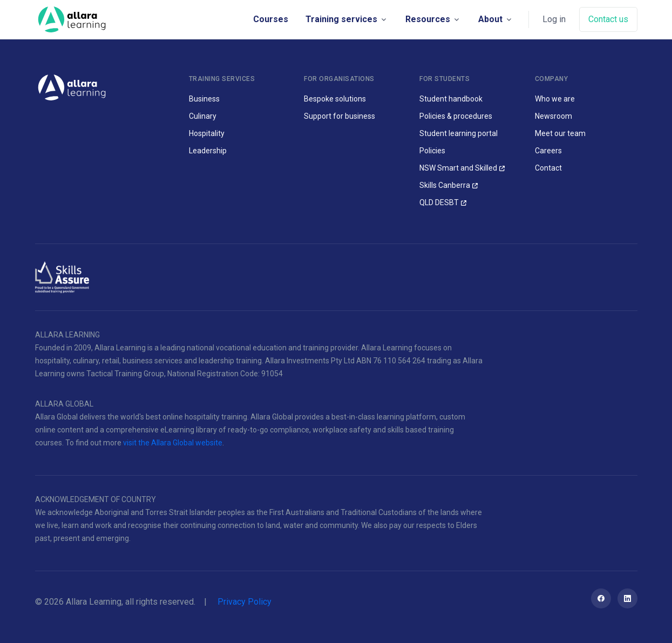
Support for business (340, 116)
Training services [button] (341, 19)
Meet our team (560, 133)
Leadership (208, 151)
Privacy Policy (245, 602)
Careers (548, 151)
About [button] (490, 19)
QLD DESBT (439, 202)
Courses (271, 19)
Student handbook (451, 99)
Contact (548, 168)
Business (204, 99)
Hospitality (207, 133)
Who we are (555, 99)
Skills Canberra (445, 185)
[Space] (72, 19)
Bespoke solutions (335, 99)
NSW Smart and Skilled (458, 168)
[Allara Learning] (72, 87)
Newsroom (554, 116)
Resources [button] (428, 19)
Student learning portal (459, 133)
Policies (432, 151)
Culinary (203, 116)
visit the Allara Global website (173, 443)
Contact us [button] (608, 19)
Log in (554, 19)
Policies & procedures (456, 116)
